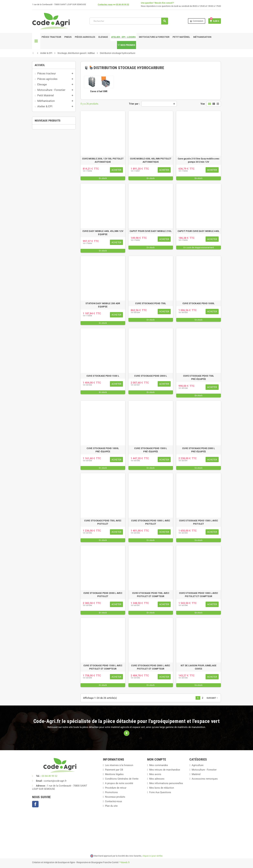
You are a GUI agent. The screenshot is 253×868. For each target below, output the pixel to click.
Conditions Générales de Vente (122, 779)
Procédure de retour (116, 788)
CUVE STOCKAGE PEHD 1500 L (103, 376)
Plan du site (111, 806)
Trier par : (134, 104)
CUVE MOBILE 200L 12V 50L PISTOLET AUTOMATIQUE (103, 160)
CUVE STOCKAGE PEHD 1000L (199, 303)
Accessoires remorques (205, 779)
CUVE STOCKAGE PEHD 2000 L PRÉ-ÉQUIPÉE (199, 450)
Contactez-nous (105, 4)
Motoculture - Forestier (204, 770)
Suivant (212, 698)
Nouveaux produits (115, 797)
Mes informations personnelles (166, 783)
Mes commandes (159, 765)
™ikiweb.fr (124, 862)
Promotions (111, 792)
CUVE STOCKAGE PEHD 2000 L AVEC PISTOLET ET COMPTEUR (151, 667)
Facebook (35, 804)
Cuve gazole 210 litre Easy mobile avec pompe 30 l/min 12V (199, 160)
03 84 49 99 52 (122, 4)
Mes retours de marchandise (165, 770)
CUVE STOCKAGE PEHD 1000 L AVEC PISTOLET (151, 522)
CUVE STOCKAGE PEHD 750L (151, 303)
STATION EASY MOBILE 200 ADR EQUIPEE (103, 305)
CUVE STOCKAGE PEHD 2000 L (151, 376)
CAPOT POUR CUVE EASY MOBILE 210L (151, 231)
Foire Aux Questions (160, 792)
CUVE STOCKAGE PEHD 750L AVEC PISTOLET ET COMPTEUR (151, 595)
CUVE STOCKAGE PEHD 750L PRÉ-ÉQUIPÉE (199, 377)
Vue (203, 104)
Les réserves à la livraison (119, 765)
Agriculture (198, 765)
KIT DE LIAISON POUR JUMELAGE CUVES (199, 667)
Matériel (196, 774)
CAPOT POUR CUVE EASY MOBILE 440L (199, 231)
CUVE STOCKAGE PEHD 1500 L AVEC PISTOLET (199, 522)
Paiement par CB (114, 770)
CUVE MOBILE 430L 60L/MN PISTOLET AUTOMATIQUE (151, 160)
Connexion (196, 21)
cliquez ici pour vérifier (152, 856)
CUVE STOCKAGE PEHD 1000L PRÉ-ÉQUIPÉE (103, 450)
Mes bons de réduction (162, 788)
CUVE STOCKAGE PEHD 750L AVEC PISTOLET (103, 522)
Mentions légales (114, 774)
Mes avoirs (155, 774)
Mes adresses (157, 779)
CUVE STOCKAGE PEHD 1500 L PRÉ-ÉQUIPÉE (151, 450)
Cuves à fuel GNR (99, 91)
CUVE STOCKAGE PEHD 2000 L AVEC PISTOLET (103, 595)
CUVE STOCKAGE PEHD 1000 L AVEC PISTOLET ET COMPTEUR (199, 595)
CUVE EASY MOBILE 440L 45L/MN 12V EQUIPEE (103, 233)
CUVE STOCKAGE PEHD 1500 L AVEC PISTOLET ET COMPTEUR (103, 667)
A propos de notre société (119, 783)
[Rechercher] (129, 21)
